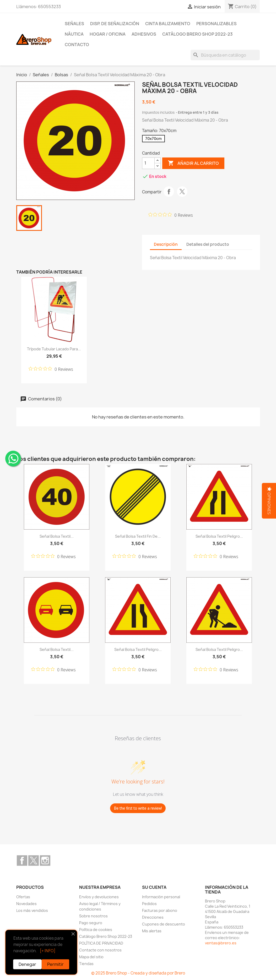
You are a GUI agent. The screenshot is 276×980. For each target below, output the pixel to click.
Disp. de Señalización (115, 24)
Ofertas (23, 897)
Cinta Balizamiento (168, 24)
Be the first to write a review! (138, 808)
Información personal (161, 897)
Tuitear (182, 192)
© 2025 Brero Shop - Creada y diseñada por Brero (138, 973)
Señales (74, 24)
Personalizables (217, 24)
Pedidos (149, 904)
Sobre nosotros (93, 916)
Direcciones (153, 917)
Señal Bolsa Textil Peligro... (219, 536)
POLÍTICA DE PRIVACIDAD (101, 943)
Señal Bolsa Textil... (57, 536)
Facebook (22, 861)
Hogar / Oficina (108, 34)
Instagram (45, 861)
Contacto (77, 45)
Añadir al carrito (193, 163)
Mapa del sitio (91, 957)
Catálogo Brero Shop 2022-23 (197, 34)
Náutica (74, 34)
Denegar (27, 964)
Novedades (26, 904)
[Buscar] (225, 55)
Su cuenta (154, 887)
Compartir (169, 192)
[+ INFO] (48, 951)
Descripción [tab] (166, 244)
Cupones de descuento (164, 924)
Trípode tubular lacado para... (54, 349)
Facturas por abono (160, 910)
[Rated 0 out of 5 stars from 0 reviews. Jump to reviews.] (171, 215)
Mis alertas (152, 931)
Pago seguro (91, 923)
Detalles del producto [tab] (208, 244)
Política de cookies (96, 930)
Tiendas (86, 964)
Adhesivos (144, 34)
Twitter (34, 861)
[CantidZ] (148, 163)
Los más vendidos (32, 910)
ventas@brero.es (221, 943)
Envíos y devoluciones (99, 897)
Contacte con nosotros (100, 950)
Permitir (55, 964)
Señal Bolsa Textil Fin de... (138, 536)
